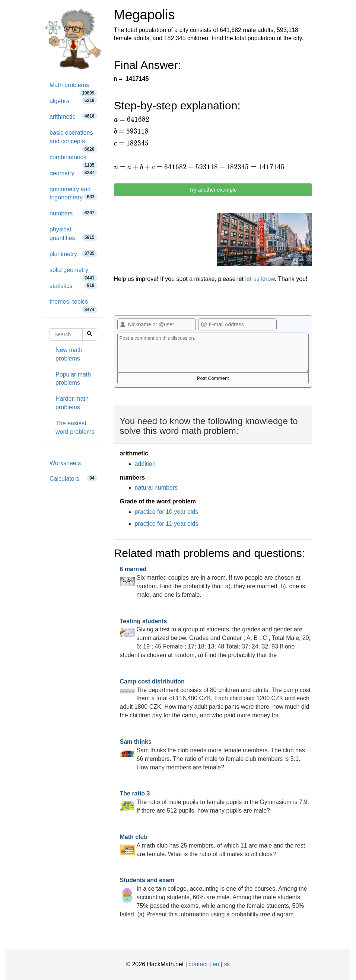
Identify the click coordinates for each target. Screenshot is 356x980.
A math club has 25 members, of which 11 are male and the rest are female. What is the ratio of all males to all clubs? (213, 846)
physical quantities (73, 234)
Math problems (73, 88)
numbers (73, 213)
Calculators (73, 478)
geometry (73, 173)
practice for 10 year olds (167, 512)
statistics (73, 286)
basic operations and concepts (73, 140)
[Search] (90, 334)
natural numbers (156, 488)
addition (145, 464)
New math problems (69, 354)
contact (198, 964)
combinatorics (73, 160)
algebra (73, 101)
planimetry (73, 254)
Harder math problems (72, 403)
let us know (260, 279)
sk (227, 964)
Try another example (213, 190)
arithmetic (73, 116)
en (216, 964)
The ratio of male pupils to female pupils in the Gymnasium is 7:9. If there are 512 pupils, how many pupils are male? (214, 802)
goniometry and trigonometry (73, 193)
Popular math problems (73, 379)
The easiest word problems (75, 427)
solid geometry (73, 273)
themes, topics (73, 304)
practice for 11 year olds (167, 524)
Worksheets (65, 463)
